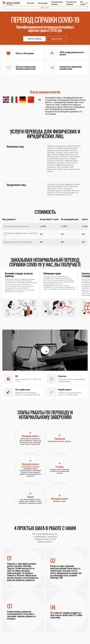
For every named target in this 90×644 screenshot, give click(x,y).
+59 (39, 100)
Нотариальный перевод (57, 3)
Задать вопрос (57, 39)
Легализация (43, 3)
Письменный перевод (71, 3)
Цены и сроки (45, 8)
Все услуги (83, 3)
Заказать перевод (34, 39)
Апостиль (31, 3)
